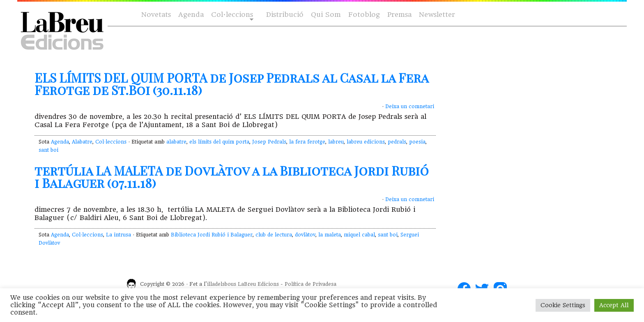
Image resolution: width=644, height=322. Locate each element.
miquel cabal (359, 235)
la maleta (330, 235)
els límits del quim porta (219, 142)
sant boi (48, 150)
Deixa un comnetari (410, 107)
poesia (417, 142)
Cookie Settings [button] (563, 305)
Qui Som (326, 15)
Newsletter (437, 15)
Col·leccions (231, 15)
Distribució (285, 15)
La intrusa (118, 235)
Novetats (156, 15)
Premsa (399, 15)
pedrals (397, 142)
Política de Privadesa (310, 284)
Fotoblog (364, 15)
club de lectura (274, 235)
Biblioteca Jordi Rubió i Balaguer (212, 235)
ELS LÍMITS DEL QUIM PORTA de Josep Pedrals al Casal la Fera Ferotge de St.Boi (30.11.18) (231, 84)
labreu (336, 142)
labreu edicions (366, 142)
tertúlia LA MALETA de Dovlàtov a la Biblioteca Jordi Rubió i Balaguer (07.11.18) (232, 177)
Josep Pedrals (269, 142)
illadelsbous (222, 284)
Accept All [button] (614, 305)
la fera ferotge (307, 142)
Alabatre (82, 142)
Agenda (191, 15)
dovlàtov (305, 235)
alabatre (176, 142)
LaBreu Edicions (258, 284)
